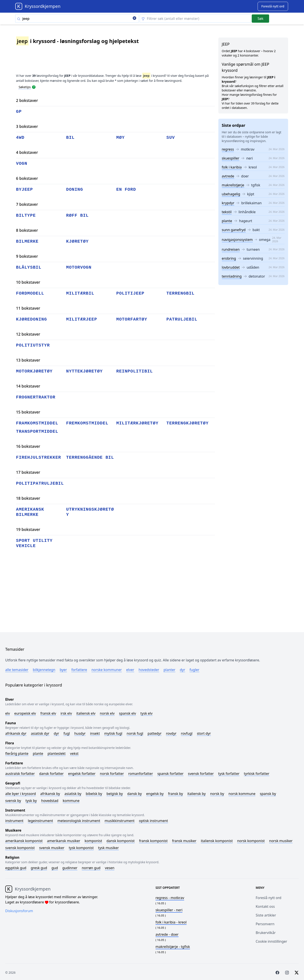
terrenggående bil (90, 457)
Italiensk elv (86, 713)
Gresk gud (39, 868)
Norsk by (217, 794)
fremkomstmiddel (87, 423)
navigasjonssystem (237, 240)
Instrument (14, 821)
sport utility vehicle (34, 543)
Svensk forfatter (201, 774)
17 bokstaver (28, 472)
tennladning (232, 276)
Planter (169, 670)
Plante (38, 753)
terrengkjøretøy (188, 423)
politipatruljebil (40, 483)
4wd (20, 138)
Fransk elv (48, 713)
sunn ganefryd (234, 230)
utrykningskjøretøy (90, 512)
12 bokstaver (28, 334)
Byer (63, 670)
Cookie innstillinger (271, 941)
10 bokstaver (28, 282)
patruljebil (182, 319)
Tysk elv (146, 713)
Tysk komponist (81, 848)
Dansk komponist (121, 841)
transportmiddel (37, 432)
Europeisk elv (25, 713)
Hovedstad (50, 801)
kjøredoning (32, 319)
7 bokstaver (27, 204)
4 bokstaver (27, 152)
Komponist (93, 841)
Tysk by (31, 801)
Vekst (74, 753)
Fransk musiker (184, 841)
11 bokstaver (28, 308)
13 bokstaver (28, 360)
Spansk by (268, 794)
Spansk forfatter (170, 774)
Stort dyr (204, 733)
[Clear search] (134, 19)
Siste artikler (266, 915)
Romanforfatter (141, 774)
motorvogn (79, 267)
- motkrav (170, 898)
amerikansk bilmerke (30, 512)
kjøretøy (77, 241)
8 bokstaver (27, 230)
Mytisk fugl (113, 733)
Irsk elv (66, 713)
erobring (229, 258)
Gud (55, 868)
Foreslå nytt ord (268, 898)
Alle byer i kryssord (21, 794)
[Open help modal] (34, 87)
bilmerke (27, 241)
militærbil (80, 293)
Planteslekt (57, 753)
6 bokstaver (27, 178)
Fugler (194, 670)
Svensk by (13, 801)
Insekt (95, 733)
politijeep (130, 293)
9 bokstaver (27, 256)
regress (228, 149)
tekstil (227, 212)
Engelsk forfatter (82, 774)
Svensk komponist (20, 848)
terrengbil (181, 293)
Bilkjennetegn (44, 670)
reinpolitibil (135, 371)
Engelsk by (155, 794)
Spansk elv (127, 713)
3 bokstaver (27, 126)
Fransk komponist (153, 841)
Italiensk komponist (217, 841)
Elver (130, 670)
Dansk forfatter (52, 774)
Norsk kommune (242, 794)
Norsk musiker (281, 841)
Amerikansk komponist (24, 841)
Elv (8, 713)
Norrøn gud (91, 868)
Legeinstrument (41, 821)
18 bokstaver (28, 498)
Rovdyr (171, 733)
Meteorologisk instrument (79, 821)
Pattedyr (155, 733)
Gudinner (70, 868)
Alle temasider (17, 670)
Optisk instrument (153, 821)
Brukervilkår (266, 933)
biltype (26, 215)
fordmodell (30, 293)
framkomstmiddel (37, 423)
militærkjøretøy (138, 423)
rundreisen (231, 249)
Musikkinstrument (120, 821)
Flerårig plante (17, 753)
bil (70, 138)
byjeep (25, 190)
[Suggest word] (273, 6)
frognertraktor (36, 397)
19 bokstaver (28, 529)
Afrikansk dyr (16, 733)
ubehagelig (231, 194)
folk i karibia (232, 167)
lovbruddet (231, 267)
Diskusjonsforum (19, 911)
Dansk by (135, 794)
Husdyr (80, 733)
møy (121, 138)
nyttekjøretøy (85, 371)
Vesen (110, 868)
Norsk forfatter (112, 774)
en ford (126, 190)
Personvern (265, 924)
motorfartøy (132, 319)
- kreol (171, 922)
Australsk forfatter (20, 774)
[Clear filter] (195, 19)
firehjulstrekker (39, 457)
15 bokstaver (28, 412)
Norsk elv (107, 713)
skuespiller (231, 158)
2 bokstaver (27, 100)
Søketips (25, 87)
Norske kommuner (107, 670)
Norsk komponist (251, 841)
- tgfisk (173, 947)
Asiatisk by (73, 794)
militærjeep (82, 319)
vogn (22, 164)
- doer (167, 934)
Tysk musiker (108, 848)
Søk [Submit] (261, 19)
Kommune (71, 801)
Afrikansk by (50, 794)
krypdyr (228, 203)
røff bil (77, 215)
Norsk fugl (135, 733)
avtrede (228, 176)
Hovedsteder (149, 670)
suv (171, 138)
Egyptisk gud (16, 868)
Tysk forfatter (229, 774)
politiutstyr (33, 345)
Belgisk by (115, 794)
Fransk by (176, 794)
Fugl (67, 733)
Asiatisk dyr (40, 733)
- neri (169, 910)
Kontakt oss (265, 906)
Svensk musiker (52, 848)
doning (75, 190)
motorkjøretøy (34, 371)
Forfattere (79, 670)
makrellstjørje (233, 185)
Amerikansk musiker (64, 841)
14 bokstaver (28, 386)
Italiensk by (197, 794)
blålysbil (29, 267)
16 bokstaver (28, 446)
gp (19, 112)
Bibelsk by (94, 794)
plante (227, 221)
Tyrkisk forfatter (257, 774)
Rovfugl (187, 733)
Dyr (183, 670)
